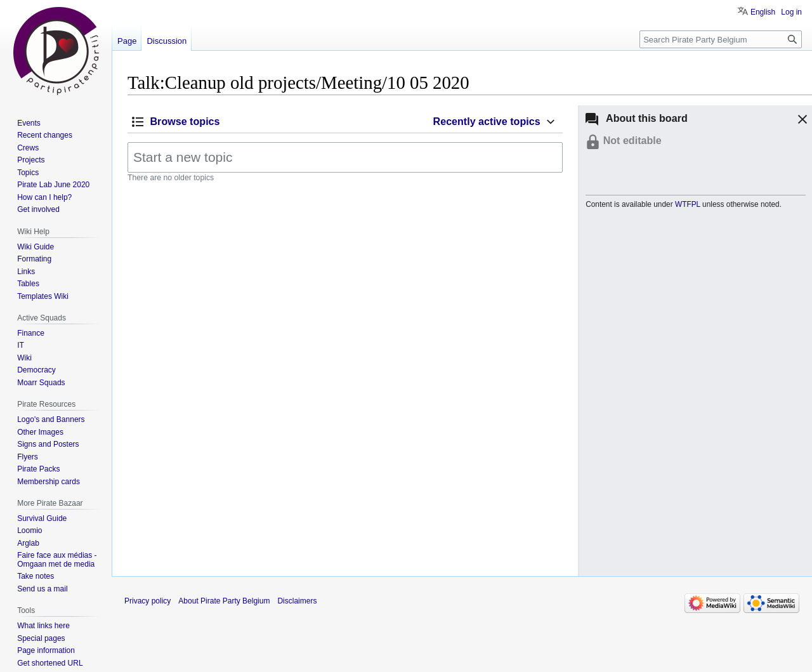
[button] (801, 121)
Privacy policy (147, 601)
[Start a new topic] (345, 157)
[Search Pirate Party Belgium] (721, 39)
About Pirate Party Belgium (224, 601)
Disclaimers (297, 601)
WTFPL (688, 204)
